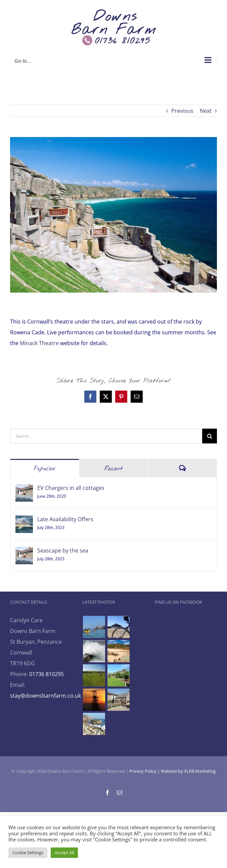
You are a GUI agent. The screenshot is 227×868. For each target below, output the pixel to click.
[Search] (210, 436)
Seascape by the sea (63, 550)
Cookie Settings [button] (28, 853)
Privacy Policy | (145, 771)
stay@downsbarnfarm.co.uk (46, 696)
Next (206, 111)
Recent (113, 469)
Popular (45, 469)
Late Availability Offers (65, 519)
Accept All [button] (64, 853)
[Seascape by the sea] (24, 552)
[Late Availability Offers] (24, 521)
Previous (182, 111)
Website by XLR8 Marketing (188, 771)
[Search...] (106, 436)
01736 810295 (47, 674)
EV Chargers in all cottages (71, 488)
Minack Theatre (40, 343)
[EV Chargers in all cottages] (24, 490)
